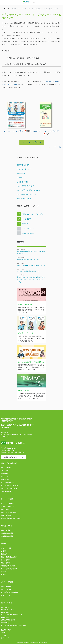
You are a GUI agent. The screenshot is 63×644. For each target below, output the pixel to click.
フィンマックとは (28, 229)
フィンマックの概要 (6, 548)
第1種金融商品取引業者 (7, 533)
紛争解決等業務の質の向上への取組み (11, 518)
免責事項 (4, 633)
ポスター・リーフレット (7, 589)
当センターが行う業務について (28, 194)
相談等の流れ (22, 173)
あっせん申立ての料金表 (26, 186)
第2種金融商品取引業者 (7, 536)
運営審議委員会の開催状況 (8, 566)
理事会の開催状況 (6, 563)
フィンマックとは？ (24, 169)
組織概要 (25, 224)
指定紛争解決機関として (7, 515)
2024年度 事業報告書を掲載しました (30, 271)
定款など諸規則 (5, 509)
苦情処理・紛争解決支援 (7, 506)
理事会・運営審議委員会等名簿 (9, 557)
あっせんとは (22, 178)
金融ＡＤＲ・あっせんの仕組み (33, 214)
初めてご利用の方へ (24, 165)
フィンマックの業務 (7, 499)
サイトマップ (5, 638)
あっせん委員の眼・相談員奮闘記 (10, 592)
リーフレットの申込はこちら (32, 142)
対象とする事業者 (28, 233)
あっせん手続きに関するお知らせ (29, 190)
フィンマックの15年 (6, 595)
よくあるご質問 (23, 182)
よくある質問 (27, 219)
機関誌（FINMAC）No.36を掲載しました (31, 265)
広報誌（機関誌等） (6, 586)
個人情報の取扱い (6, 630)
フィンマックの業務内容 (7, 503)
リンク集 (4, 635)
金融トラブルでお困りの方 (9, 463)
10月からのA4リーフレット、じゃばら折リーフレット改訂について (35, 9)
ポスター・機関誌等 (7, 582)
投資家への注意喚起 (24, 199)
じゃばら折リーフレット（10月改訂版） (46, 131)
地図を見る (6, 437)
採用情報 (3, 574)
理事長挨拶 (4, 554)
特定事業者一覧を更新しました (28, 259)
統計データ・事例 (6, 603)
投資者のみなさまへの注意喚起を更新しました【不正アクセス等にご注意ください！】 (31, 280)
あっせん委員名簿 (6, 560)
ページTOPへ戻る (56, 147)
